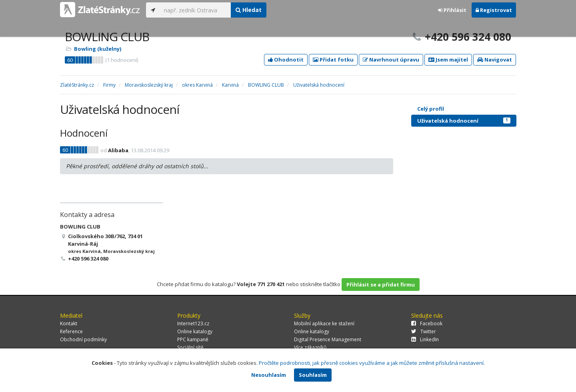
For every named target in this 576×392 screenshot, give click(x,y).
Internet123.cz (193, 323)
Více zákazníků (310, 347)
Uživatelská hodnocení (464, 121)
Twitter (424, 331)
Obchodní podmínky (83, 339)
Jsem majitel (448, 60)
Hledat (249, 10)
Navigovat (495, 60)
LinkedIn (425, 339)
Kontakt (69, 323)
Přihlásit (452, 10)
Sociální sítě (190, 347)
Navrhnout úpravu (391, 60)
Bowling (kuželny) (98, 49)
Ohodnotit (286, 60)
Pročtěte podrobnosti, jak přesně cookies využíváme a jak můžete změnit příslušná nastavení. (372, 363)
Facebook (427, 323)
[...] (195, 10)
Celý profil (431, 109)
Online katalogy (195, 331)
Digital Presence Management (328, 339)
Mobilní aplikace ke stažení (324, 323)
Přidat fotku (333, 60)
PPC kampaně (193, 339)
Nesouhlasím (269, 375)
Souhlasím (313, 375)
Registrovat (494, 10)
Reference (71, 331)
